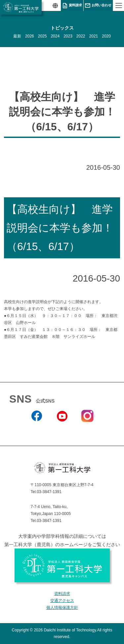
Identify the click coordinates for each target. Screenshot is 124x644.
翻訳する (55, 5)
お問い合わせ (102, 5)
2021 (94, 36)
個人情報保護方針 (62, 608)
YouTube (62, 430)
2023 (68, 36)
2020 (106, 36)
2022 (81, 36)
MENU (118, 5)
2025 (42, 36)
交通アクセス (62, 601)
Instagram (87, 427)
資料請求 (75, 5)
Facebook (37, 430)
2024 (55, 36)
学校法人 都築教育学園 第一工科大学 (21, 7)
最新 (17, 36)
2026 (30, 36)
